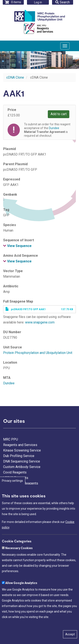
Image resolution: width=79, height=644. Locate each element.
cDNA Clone (15, 77)
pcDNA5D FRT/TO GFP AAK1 (28, 309)
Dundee (9, 383)
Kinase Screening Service (22, 450)
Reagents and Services (20, 445)
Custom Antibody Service (22, 467)
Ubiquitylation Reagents (21, 483)
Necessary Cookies (19, 563)
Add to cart (59, 114)
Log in (38, 2)
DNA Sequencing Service (22, 461)
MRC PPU (11, 439)
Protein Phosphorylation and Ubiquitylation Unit (38, 353)
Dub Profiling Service (19, 456)
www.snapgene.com (40, 322)
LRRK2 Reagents (16, 478)
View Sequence (19, 246)
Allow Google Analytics (21, 598)
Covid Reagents (15, 472)
